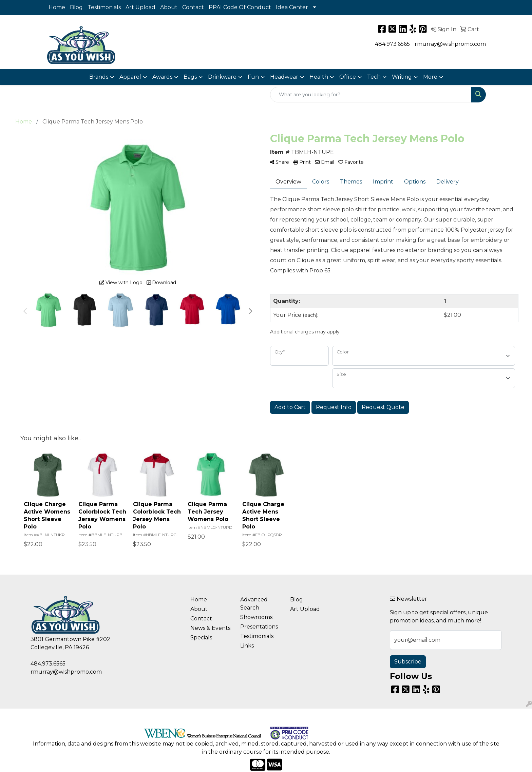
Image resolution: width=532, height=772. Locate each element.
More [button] (430, 77)
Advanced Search (254, 604)
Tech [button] (374, 77)
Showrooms (256, 617)
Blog (76, 7)
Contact (193, 7)
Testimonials (104, 7)
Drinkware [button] (222, 77)
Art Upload (140, 7)
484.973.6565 (392, 44)
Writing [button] (402, 77)
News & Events (210, 628)
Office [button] (348, 77)
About (169, 7)
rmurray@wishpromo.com (450, 44)
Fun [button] (253, 77)
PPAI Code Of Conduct (240, 7)
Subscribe (408, 662)
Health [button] (319, 77)
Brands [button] (99, 77)
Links (247, 646)
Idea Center (292, 7)
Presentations (259, 627)
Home (57, 7)
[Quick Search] (371, 95)
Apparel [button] (130, 77)
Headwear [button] (284, 77)
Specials (201, 638)
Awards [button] (162, 77)
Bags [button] (190, 77)
